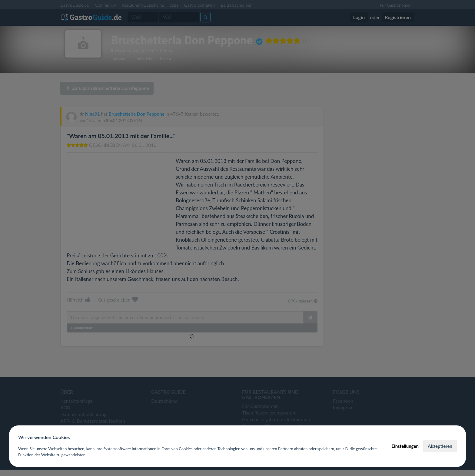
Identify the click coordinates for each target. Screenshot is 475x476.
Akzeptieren (440, 446)
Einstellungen (405, 446)
